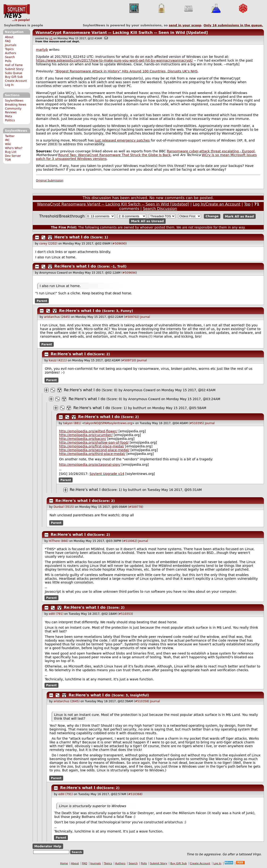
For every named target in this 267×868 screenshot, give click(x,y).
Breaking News (16, 105)
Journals (11, 45)
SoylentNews (17, 13)
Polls (8, 61)
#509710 (128, 360)
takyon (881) (72, 423)
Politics (10, 120)
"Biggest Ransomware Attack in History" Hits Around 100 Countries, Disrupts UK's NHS (126, 71)
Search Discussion (160, 209)
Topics (9, 49)
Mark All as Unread (147, 221)
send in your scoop (185, 25)
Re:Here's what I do (75, 266)
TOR (8, 160)
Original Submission (50, 181)
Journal (145, 317)
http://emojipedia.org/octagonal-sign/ (90, 465)
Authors (10, 53)
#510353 (125, 614)
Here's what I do (72, 237)
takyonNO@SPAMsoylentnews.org (108, 423)
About (9, 37)
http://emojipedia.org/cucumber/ (86, 435)
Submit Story (14, 69)
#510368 (135, 794)
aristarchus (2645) (57, 317)
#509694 (129, 273)
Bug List (11, 152)
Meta (8, 116)
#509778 (136, 507)
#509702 (132, 317)
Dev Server (13, 156)
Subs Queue (14, 73)
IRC (7, 140)
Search (10, 57)
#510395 (196, 423)
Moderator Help (48, 846)
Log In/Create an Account (217, 204)
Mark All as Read (240, 216)
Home (64, 863)
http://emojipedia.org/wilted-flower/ (88, 431)
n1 (51, 38)
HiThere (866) (59, 541)
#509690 (119, 244)
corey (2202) (48, 244)
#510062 (130, 541)
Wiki (8, 144)
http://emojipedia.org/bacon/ (83, 439)
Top (247, 204)
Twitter (10, 136)
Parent (42, 301)
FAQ (8, 41)
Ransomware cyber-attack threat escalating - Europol (211, 151)
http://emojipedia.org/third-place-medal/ (92, 454)
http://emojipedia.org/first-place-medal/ (92, 446)
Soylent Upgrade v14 (107, 474)
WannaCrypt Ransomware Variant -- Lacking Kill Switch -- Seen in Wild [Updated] (121, 33)
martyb (42, 50)
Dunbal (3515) (64, 507)
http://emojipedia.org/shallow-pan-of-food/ (94, 442)
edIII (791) (56, 614)
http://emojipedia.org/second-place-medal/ (94, 450)
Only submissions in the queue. (233, 25)
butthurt (140, 408)
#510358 (141, 701)
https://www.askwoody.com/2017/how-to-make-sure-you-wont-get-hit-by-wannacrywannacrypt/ (115, 60)
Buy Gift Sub (14, 77)
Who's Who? (14, 148)
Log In (9, 85)
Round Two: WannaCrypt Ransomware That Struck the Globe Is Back (114, 155)
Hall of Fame (14, 65)
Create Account (16, 81)
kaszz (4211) (58, 360)
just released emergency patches (122, 140)
